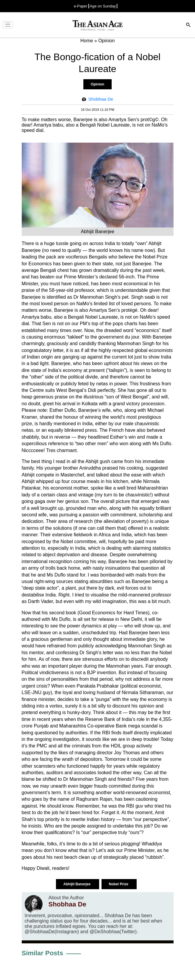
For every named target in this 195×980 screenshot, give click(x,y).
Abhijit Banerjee (78, 884)
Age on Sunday (103, 6)
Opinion (97, 84)
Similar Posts (42, 953)
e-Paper (81, 6)
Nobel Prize (119, 884)
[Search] (188, 25)
